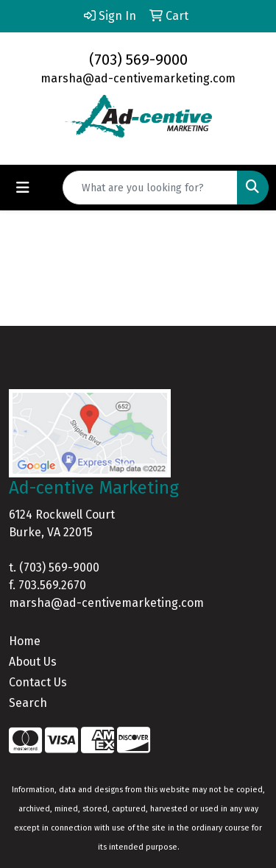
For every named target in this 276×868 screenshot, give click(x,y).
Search (28, 703)
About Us (33, 662)
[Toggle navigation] (23, 188)
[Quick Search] (150, 188)
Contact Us (38, 682)
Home (25, 641)
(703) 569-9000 (138, 60)
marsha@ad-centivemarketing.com (138, 78)
